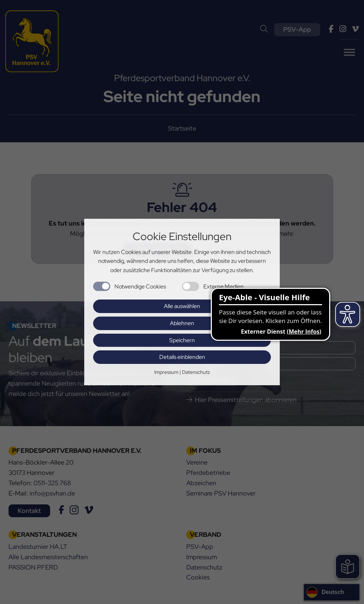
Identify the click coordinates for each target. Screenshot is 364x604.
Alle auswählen (182, 306)
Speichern (182, 340)
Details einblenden (182, 357)
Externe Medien (223, 287)
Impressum (166, 372)
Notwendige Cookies (140, 287)
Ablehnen (182, 323)
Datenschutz (196, 372)
